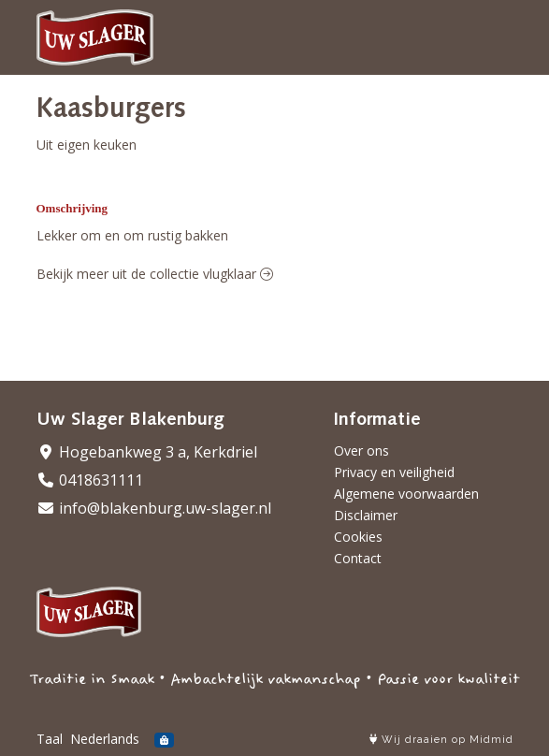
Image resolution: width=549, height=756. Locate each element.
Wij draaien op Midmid (441, 740)
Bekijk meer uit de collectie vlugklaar (155, 274)
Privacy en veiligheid (394, 472)
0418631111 (90, 480)
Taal (50, 739)
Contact (358, 558)
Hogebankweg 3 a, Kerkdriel (147, 452)
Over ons (361, 451)
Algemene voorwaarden (406, 494)
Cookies (358, 537)
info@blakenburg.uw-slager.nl (154, 508)
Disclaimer (366, 515)
